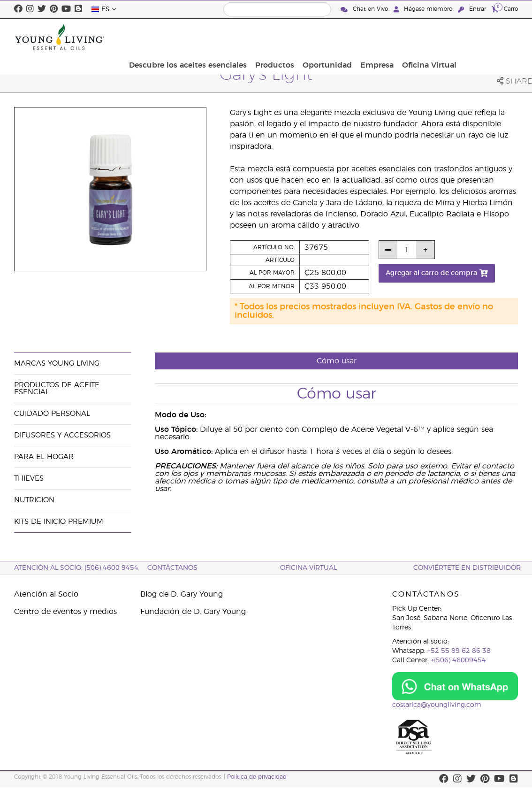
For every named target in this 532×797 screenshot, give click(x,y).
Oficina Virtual (488, 37)
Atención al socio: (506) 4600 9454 (76, 568)
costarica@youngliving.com (437, 705)
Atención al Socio (46, 594)
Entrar (473, 9)
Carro (505, 9)
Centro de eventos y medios (65, 612)
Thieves (29, 479)
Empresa (438, 37)
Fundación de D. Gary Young (193, 612)
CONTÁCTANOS (172, 568)
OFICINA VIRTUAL (308, 568)
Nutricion (34, 500)
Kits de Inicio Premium (59, 522)
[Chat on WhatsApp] (455, 686)
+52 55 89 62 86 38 (459, 651)
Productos (342, 37)
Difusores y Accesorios (62, 435)
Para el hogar (44, 457)
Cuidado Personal (52, 414)
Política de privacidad (257, 777)
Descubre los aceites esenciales (258, 37)
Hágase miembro (424, 9)
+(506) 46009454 (458, 660)
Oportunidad (391, 37)
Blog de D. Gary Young (182, 594)
